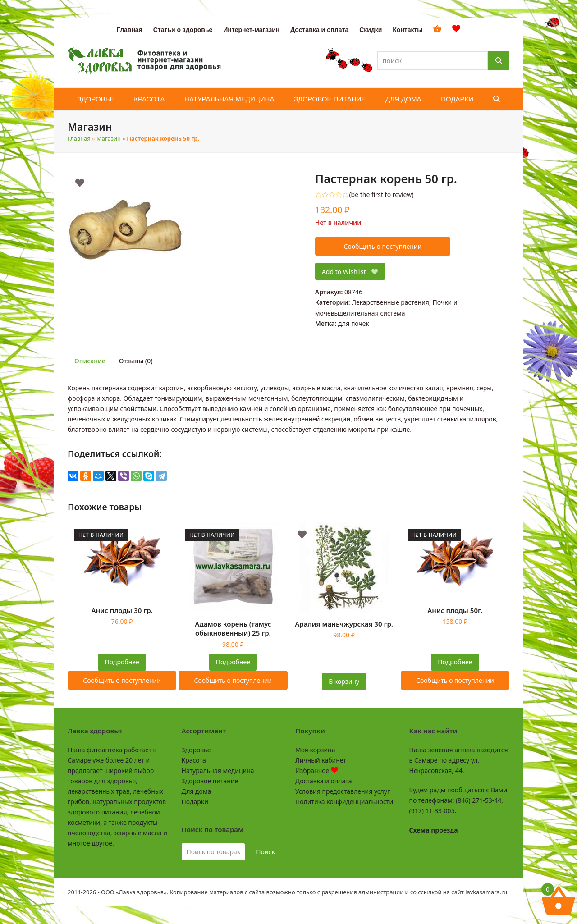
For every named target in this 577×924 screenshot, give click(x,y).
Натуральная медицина (218, 771)
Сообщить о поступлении (382, 246)
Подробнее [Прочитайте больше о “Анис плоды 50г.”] (455, 662)
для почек (354, 323)
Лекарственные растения (390, 302)
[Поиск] (499, 61)
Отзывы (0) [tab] (136, 361)
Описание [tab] (90, 361)
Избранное (317, 771)
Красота (194, 760)
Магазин (109, 138)
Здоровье (196, 750)
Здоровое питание (210, 781)
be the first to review (382, 195)
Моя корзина (315, 750)
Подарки (195, 802)
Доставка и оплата (323, 781)
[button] (497, 99)
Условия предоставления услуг (343, 791)
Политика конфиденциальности (344, 802)
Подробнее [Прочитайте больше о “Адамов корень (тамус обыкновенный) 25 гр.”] (233, 662)
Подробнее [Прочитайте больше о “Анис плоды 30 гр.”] (122, 662)
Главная (79, 138)
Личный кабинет (321, 760)
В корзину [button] (344, 681)
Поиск (266, 852)
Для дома (197, 791)
